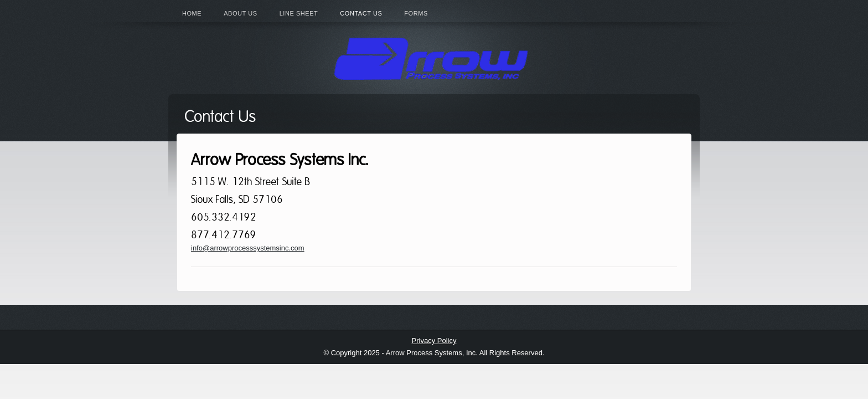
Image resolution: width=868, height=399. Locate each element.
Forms (416, 13)
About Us (240, 13)
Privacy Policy (434, 341)
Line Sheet (299, 13)
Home (192, 13)
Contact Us (361, 13)
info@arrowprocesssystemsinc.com (248, 248)
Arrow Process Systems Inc (434, 58)
